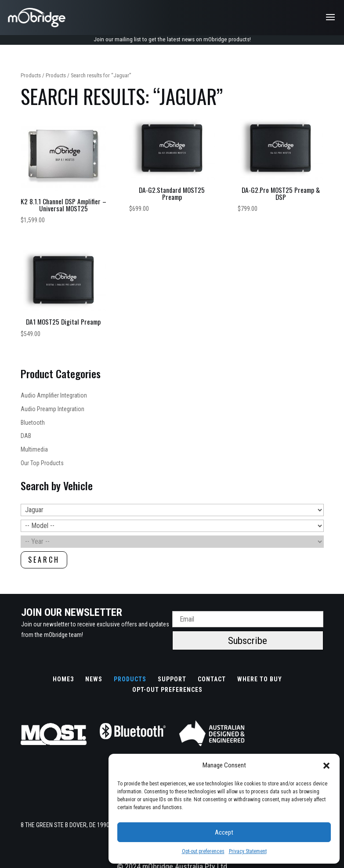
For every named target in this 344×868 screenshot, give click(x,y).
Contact (212, 680)
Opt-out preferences (203, 851)
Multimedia (34, 450)
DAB (26, 437)
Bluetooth (33, 423)
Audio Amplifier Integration (54, 396)
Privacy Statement (248, 851)
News (94, 680)
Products (31, 76)
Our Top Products (42, 463)
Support (172, 680)
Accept (224, 832)
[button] (326, 766)
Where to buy (260, 680)
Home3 (63, 680)
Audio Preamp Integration (53, 409)
